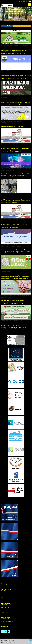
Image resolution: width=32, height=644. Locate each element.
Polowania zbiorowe (18, 26)
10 (15, 332)
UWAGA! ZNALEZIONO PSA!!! (9, 194)
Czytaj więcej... (14, 643)
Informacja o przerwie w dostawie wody (12, 143)
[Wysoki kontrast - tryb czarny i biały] (26, 1)
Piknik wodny (5, 71)
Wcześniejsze (20, 332)
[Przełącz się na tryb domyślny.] (23, 1)
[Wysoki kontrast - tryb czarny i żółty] (28, 1)
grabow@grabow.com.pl (8, 621)
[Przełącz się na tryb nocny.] (25, 1)
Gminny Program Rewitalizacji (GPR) (12, 321)
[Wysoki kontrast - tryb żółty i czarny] (30, 1)
